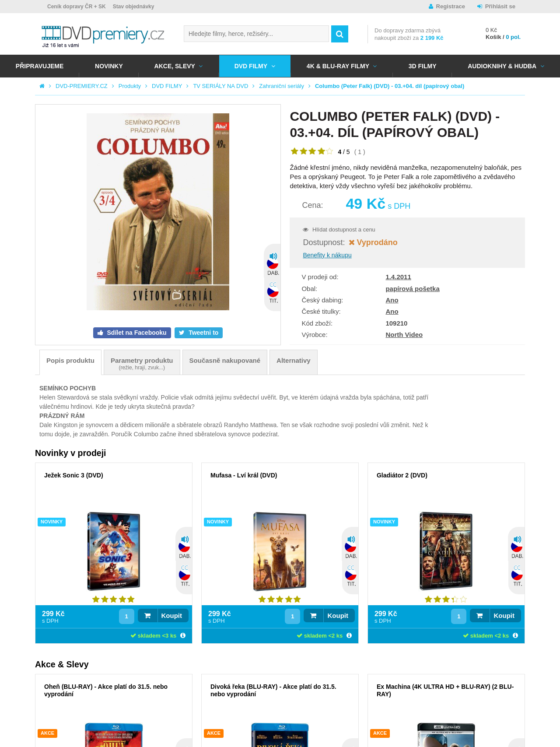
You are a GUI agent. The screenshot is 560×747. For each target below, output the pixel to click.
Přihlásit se (500, 6)
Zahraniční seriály (282, 86)
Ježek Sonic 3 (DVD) (74, 475)
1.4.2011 (398, 277)
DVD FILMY (251, 66)
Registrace (451, 6)
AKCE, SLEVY (175, 66)
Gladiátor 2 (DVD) (402, 475)
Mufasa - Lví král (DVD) (244, 475)
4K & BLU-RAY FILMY (338, 66)
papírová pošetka (412, 289)
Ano (392, 300)
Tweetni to (203, 333)
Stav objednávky (134, 7)
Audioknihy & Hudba (502, 66)
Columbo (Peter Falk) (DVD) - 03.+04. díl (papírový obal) (390, 86)
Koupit (172, 615)
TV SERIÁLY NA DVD (220, 86)
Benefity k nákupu (327, 255)
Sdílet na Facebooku (136, 333)
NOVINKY (109, 66)
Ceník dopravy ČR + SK (77, 7)
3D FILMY (423, 66)
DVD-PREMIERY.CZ (82, 86)
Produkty (130, 86)
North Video (404, 335)
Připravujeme (40, 66)
